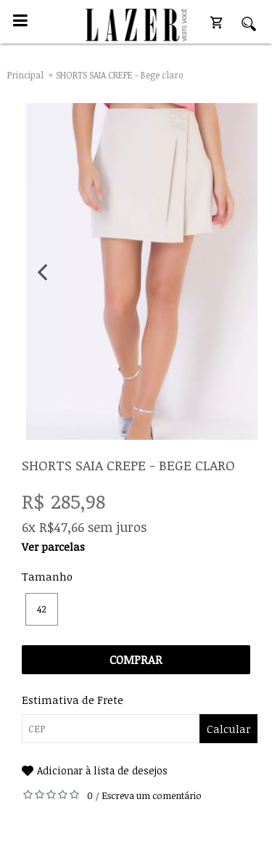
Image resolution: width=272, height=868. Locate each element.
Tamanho (47, 576)
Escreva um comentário (152, 795)
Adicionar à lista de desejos (102, 770)
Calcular (228, 729)
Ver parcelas (53, 546)
